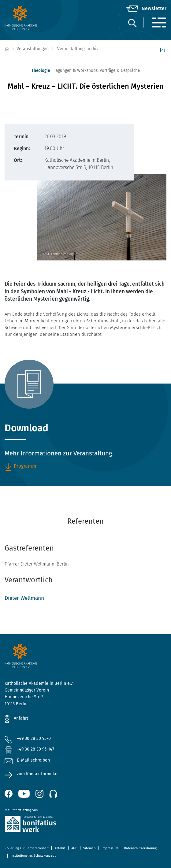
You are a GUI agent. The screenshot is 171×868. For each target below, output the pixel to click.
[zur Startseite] (32, 18)
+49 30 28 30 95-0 (34, 738)
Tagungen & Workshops (76, 70)
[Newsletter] (146, 9)
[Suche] (132, 23)
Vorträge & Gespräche (120, 70)
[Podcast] (53, 794)
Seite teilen (163, 50)
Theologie (41, 70)
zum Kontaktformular (37, 774)
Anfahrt (21, 718)
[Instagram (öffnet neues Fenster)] (39, 794)
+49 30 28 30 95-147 (35, 749)
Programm (20, 466)
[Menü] (159, 22)
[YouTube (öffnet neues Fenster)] (24, 794)
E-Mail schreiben (27, 760)
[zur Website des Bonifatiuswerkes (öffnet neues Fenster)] (85, 825)
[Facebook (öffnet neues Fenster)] (9, 794)
